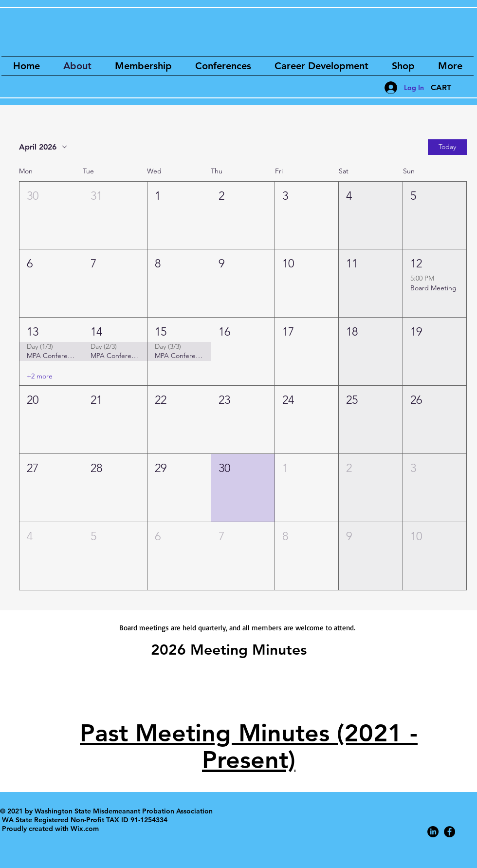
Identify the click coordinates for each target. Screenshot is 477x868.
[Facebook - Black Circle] (449, 832)
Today (447, 147)
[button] (447, 87)
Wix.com (85, 829)
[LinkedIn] (433, 832)
